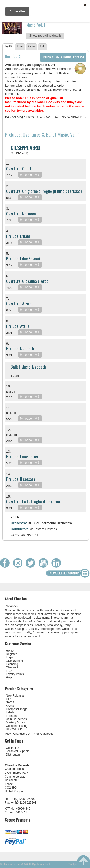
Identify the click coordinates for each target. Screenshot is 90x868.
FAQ (9, 671)
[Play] (21, 175)
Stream (20, 46)
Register (11, 654)
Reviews (31, 46)
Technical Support (17, 751)
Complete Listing (17, 726)
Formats (11, 716)
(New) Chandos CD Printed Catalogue (29, 734)
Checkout (12, 667)
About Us (12, 606)
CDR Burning (14, 661)
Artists (10, 706)
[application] (31, 176)
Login (9, 657)
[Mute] (37, 175)
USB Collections (16, 719)
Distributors (13, 755)
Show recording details (45, 36)
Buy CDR (8, 46)
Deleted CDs (14, 729)
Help (9, 678)
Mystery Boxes (15, 722)
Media (43, 46)
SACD (10, 702)
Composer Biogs (17, 709)
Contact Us (13, 748)
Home (10, 651)
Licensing (12, 664)
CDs (9, 699)
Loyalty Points (15, 674)
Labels (10, 712)
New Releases (15, 696)
